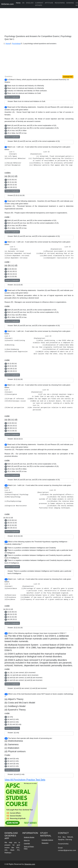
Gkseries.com (30, 864)
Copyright (27, 843)
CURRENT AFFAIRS (39, 4)
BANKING (70, 3)
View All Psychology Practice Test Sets (25, 780)
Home (18, 3)
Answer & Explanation (12, 97)
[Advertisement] (39, 21)
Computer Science (47, 840)
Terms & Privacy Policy (29, 848)
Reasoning (45, 843)
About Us (27, 840)
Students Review (29, 837)
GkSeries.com (7, 4)
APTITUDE (49, 3)
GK (23, 3)
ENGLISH (30, 3)
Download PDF (68, 77)
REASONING (60, 3)
